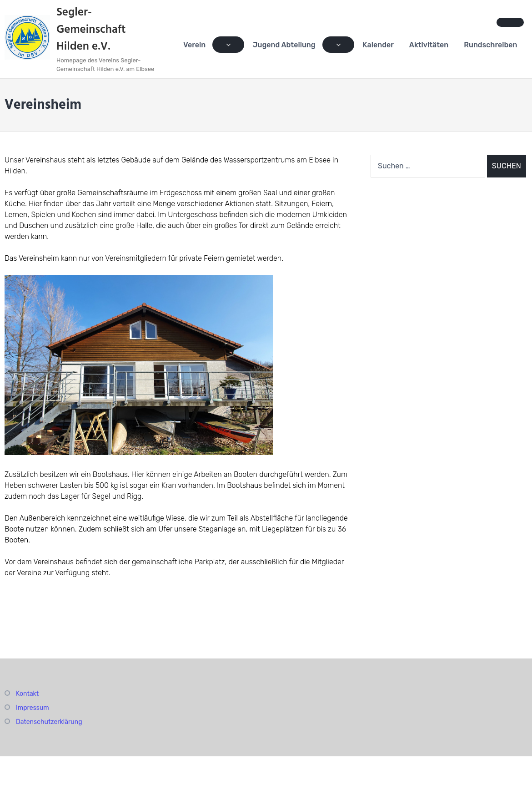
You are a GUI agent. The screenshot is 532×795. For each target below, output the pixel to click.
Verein (195, 45)
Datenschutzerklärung (49, 723)
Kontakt (27, 695)
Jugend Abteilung (284, 45)
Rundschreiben (490, 45)
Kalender (378, 45)
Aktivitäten (429, 45)
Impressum (33, 709)
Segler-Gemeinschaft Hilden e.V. (91, 30)
